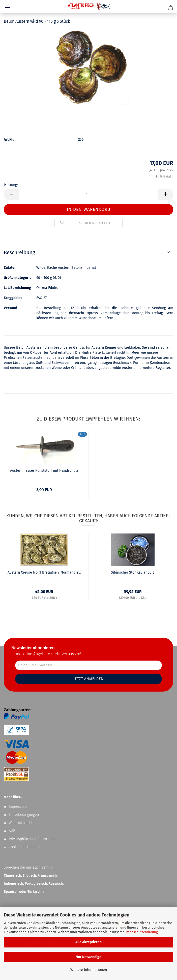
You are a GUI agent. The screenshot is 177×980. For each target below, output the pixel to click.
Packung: (11, 185)
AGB (12, 831)
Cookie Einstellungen (26, 847)
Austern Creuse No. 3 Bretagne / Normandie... (44, 572)
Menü (8, 8)
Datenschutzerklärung (141, 932)
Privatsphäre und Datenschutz (33, 839)
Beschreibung (19, 252)
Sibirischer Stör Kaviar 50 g (133, 572)
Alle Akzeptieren (88, 942)
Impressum (18, 807)
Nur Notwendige (88, 957)
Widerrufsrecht (21, 823)
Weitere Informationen (89, 970)
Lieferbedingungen (24, 815)
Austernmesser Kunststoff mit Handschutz (44, 471)
